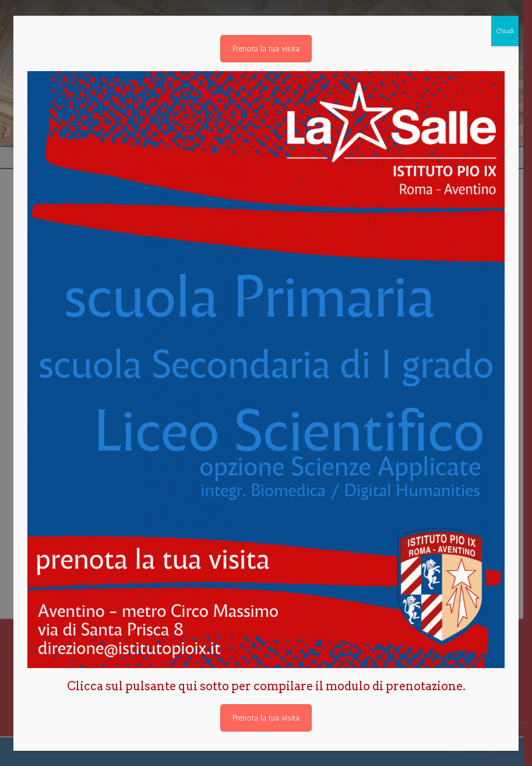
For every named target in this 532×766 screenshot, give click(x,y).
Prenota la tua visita (266, 49)
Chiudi (505, 31)
